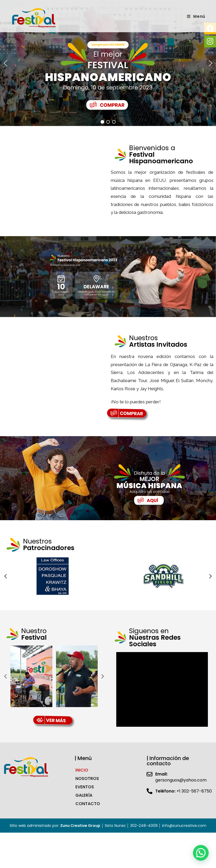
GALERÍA (84, 787)
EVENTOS (85, 779)
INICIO (82, 762)
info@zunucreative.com (184, 817)
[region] (108, 59)
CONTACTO (88, 796)
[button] (5, 59)
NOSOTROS (87, 770)
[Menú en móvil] (196, 16)
